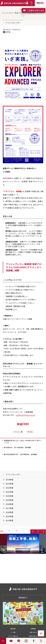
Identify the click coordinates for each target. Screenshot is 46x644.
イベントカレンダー (13, 23)
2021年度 (9, 492)
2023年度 (9, 484)
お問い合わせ (33, 632)
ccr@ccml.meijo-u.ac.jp (25, 415)
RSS (30, 432)
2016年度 (9, 512)
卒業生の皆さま (33, 636)
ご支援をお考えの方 (33, 10)
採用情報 (33, 629)
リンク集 (13, 632)
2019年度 (9, 500)
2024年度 (9, 480)
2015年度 (9, 516)
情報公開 (13, 629)
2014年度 (9, 520)
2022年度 (9, 488)
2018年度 (9, 504)
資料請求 (23, 598)
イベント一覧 (18, 432)
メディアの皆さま (13, 636)
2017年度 (9, 508)
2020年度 (9, 496)
